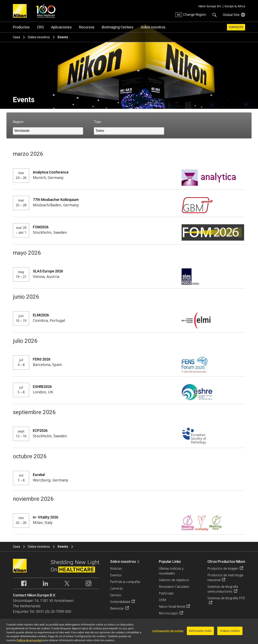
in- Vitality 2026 (46, 517)
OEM (162, 600)
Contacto (236, 27)
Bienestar (117, 608)
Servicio (116, 595)
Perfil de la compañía (125, 582)
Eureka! (39, 475)
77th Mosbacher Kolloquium (56, 200)
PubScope (166, 593)
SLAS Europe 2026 (48, 271)
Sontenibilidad (120, 602)
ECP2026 (40, 431)
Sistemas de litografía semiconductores (223, 589)
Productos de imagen (223, 568)
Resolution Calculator (174, 587)
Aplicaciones (61, 27)
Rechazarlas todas (200, 633)
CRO (40, 27)
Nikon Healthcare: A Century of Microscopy (46, 11)
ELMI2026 (41, 315)
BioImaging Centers (118, 27)
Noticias (116, 568)
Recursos (87, 27)
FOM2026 (41, 227)
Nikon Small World (172, 607)
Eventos (116, 575)
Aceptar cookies (230, 633)
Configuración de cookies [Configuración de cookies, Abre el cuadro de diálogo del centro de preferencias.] (168, 633)
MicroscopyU (169, 613)
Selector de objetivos (174, 580)
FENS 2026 (42, 359)
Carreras (116, 588)
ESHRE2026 (42, 387)
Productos (21, 27)
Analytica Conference (51, 172)
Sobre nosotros (153, 27)
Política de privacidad (29, 642)
